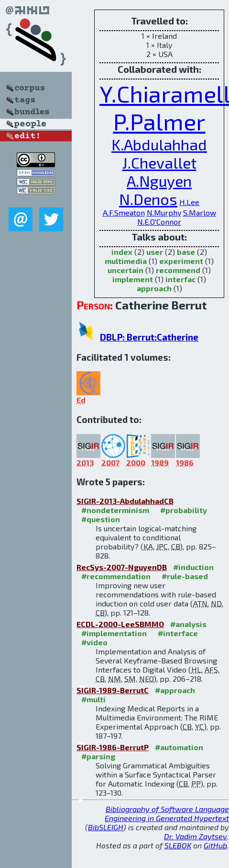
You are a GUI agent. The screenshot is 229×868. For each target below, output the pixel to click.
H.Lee (189, 202)
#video (94, 642)
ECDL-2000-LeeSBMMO (120, 624)
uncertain (125, 270)
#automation (179, 747)
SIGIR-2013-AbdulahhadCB (125, 501)
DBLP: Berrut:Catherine (149, 337)
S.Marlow (200, 212)
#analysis (188, 624)
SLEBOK (178, 845)
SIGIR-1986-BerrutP (113, 747)
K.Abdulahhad (159, 144)
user (155, 252)
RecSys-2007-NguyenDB (122, 567)
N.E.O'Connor (159, 222)
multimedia (126, 261)
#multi (93, 699)
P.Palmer (159, 121)
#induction (193, 567)
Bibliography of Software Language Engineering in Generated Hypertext (167, 813)
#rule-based (185, 576)
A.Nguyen (159, 181)
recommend (178, 270)
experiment (181, 261)
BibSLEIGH (106, 827)
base (186, 252)
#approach (175, 690)
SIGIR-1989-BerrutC (113, 690)
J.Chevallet (159, 162)
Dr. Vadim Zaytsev (196, 836)
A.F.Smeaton (124, 212)
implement (133, 279)
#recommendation (116, 576)
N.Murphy (164, 212)
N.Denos (148, 199)
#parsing (98, 756)
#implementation (114, 633)
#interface (178, 633)
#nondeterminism (115, 510)
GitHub (215, 845)
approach (154, 288)
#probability (184, 510)
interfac (180, 279)
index (122, 252)
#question (101, 519)
